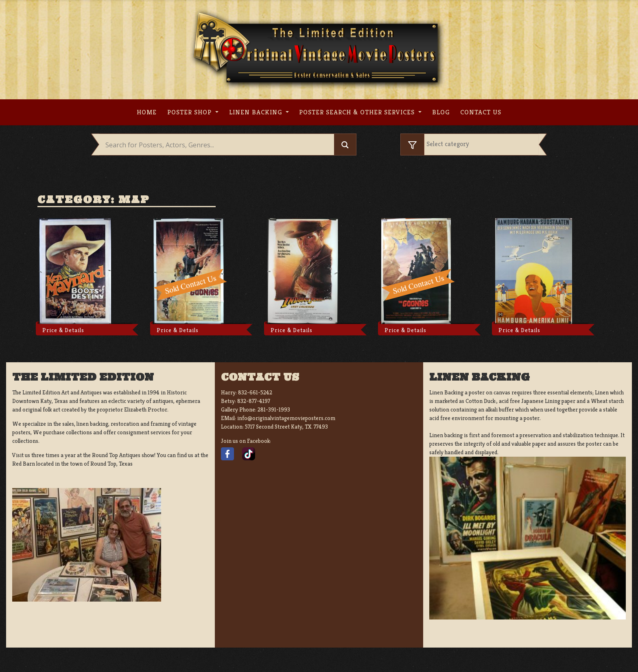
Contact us (481, 112)
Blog (441, 112)
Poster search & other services (358, 112)
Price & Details (63, 330)
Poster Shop (190, 112)
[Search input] (219, 145)
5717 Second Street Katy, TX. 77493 (286, 427)
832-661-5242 (255, 392)
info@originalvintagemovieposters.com (286, 418)
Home (147, 112)
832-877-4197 (254, 401)
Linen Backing (257, 112)
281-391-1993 (274, 409)
